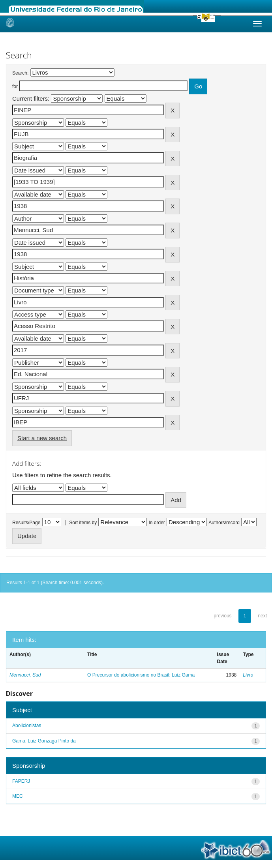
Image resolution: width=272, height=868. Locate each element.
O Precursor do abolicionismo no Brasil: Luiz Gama (141, 675)
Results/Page (26, 523)
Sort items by (83, 523)
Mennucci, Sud (25, 675)
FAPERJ (21, 781)
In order (157, 523)
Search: (20, 73)
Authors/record (224, 523)
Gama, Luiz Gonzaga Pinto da (44, 741)
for (15, 86)
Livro (248, 675)
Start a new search (42, 438)
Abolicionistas (27, 726)
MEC (18, 796)
